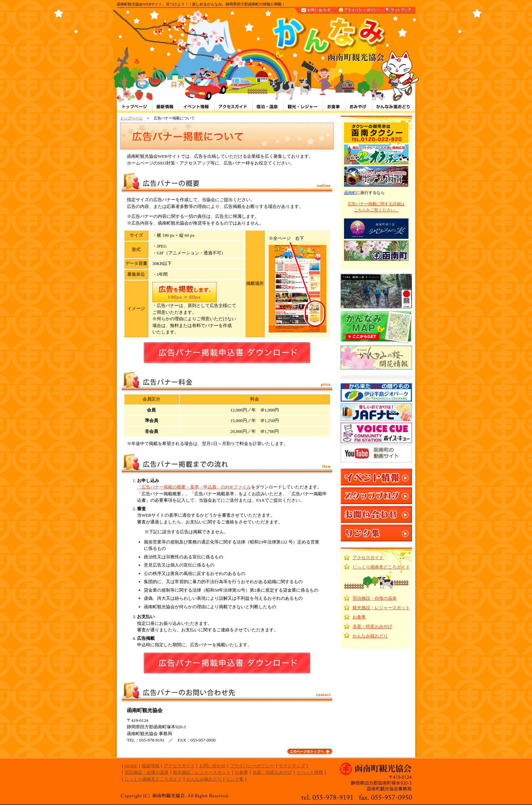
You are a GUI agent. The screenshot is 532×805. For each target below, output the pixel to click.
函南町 (350, 193)
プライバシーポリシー (252, 766)
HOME (131, 766)
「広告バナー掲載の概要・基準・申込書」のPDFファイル (194, 487)
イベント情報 (310, 772)
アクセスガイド (368, 558)
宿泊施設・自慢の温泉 (375, 598)
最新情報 (151, 766)
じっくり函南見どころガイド (381, 567)
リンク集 (235, 779)
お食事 (359, 617)
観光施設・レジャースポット (381, 608)
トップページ (131, 118)
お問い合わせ (212, 766)
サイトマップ (292, 766)
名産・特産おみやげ (372, 626)
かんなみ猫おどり (370, 636)
